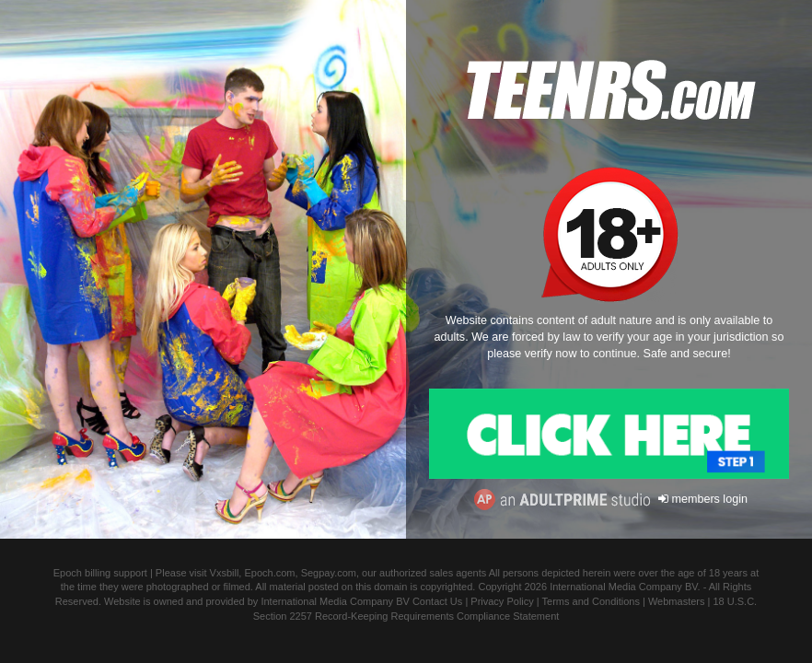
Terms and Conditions (591, 601)
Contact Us (437, 601)
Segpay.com (329, 573)
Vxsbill (225, 573)
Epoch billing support (100, 573)
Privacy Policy (502, 601)
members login (703, 499)
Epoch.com (269, 573)
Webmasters (677, 601)
